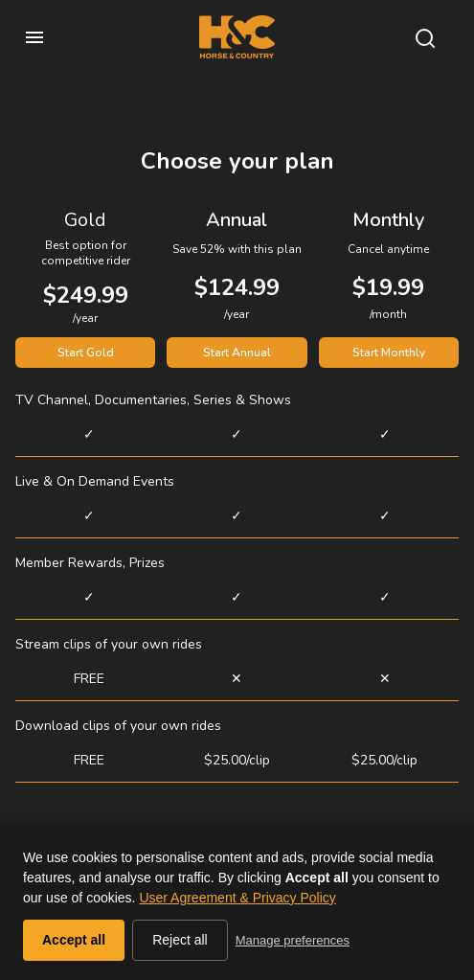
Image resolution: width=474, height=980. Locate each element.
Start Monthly (389, 353)
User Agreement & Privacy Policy (237, 898)
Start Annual (237, 353)
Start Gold (86, 353)
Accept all (74, 940)
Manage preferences (293, 940)
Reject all (180, 940)
